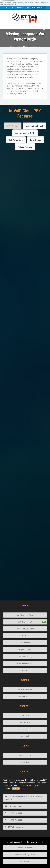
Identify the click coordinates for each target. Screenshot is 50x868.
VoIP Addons (25, 643)
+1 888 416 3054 (13, 813)
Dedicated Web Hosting (25, 663)
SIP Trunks (25, 636)
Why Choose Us (25, 722)
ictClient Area (38, 8)
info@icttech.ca (14, 806)
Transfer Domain (25, 696)
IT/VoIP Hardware (14, 827)
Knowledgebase (25, 755)
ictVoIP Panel (13, 126)
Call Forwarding (16, 140)
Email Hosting (25, 670)
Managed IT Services (25, 650)
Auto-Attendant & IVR (25, 133)
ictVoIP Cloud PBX (25, 622)
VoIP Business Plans (25, 615)
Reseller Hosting (25, 657)
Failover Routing (25, 147)
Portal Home (15, 47)
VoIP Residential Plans (25, 629)
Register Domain (25, 689)
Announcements (25, 729)
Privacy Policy (25, 862)
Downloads (25, 736)
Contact (10, 8)
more (16, 789)
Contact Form (25, 762)
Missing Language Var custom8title (30, 48)
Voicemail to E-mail (34, 126)
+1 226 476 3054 (13, 820)
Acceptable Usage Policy (25, 855)
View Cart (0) (23, 8)
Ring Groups (35, 140)
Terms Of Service (25, 848)
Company (25, 715)
